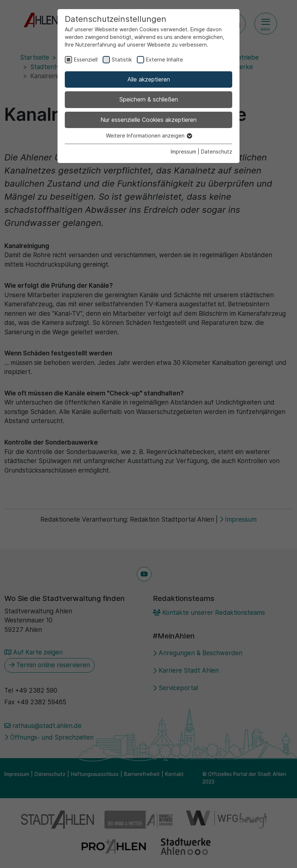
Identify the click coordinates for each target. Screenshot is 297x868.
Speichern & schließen (149, 99)
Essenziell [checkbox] (86, 59)
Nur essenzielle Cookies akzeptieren (148, 120)
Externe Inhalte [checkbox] (165, 59)
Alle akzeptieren (149, 79)
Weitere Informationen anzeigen (149, 136)
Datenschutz (217, 152)
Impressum (183, 152)
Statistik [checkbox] (122, 59)
